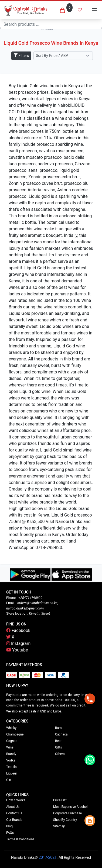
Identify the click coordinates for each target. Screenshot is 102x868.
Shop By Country (65, 820)
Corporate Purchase (67, 813)
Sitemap (59, 826)
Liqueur (12, 773)
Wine (10, 747)
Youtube (17, 650)
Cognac (12, 741)
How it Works (16, 800)
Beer (58, 741)
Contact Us (14, 813)
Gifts (58, 747)
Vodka (11, 760)
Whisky (11, 728)
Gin (9, 780)
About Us (13, 807)
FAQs (10, 833)
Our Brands (14, 820)
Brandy (11, 754)
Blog (9, 826)
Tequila (11, 767)
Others (60, 754)
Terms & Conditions (20, 839)
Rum (58, 728)
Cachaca (61, 734)
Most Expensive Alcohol (70, 807)
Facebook (18, 630)
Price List (60, 800)
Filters (21, 56)
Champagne (15, 734)
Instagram (18, 643)
